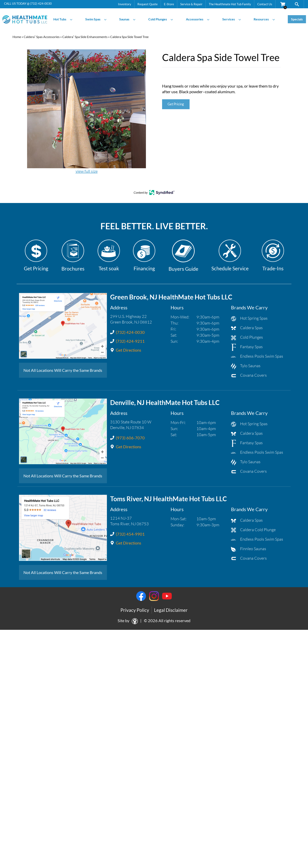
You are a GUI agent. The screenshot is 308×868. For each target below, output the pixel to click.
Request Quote (148, 4)
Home (17, 37)
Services (232, 19)
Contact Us (265, 4)
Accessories (198, 19)
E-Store (169, 4)
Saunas (128, 19)
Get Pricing (178, 105)
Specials (297, 19)
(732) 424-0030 (41, 3)
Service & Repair (191, 4)
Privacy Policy (134, 610)
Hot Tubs (63, 19)
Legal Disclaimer (171, 610)
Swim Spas (96, 19)
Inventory (125, 4)
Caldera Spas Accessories (42, 37)
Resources (264, 19)
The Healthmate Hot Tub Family (230, 4)
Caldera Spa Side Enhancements (85, 37)
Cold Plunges (161, 19)
